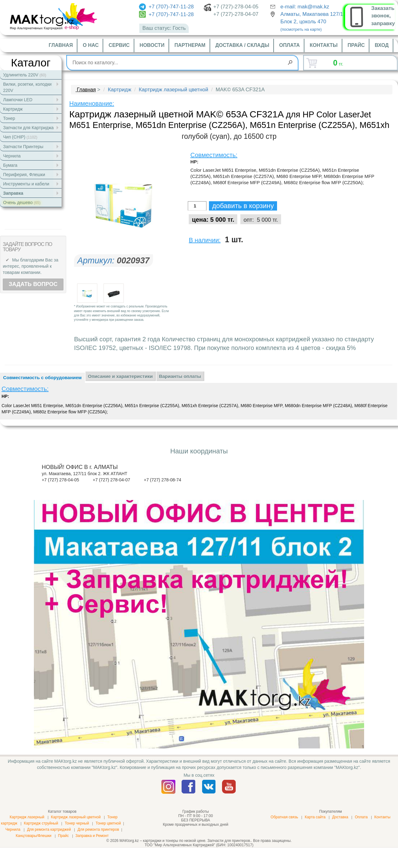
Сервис (119, 45)
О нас (91, 45)
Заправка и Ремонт (92, 836)
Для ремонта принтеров (98, 829)
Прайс (356, 45)
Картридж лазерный (27, 817)
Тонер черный (77, 823)
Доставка (340, 817)
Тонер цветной (108, 823)
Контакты (324, 45)
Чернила (13, 829)
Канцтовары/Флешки (33, 836)
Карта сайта (315, 817)
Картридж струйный (41, 823)
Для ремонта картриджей (49, 829)
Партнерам (190, 45)
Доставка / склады (242, 45)
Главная (61, 45)
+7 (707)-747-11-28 (166, 7)
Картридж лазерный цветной (173, 90)
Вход (382, 45)
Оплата (289, 45)
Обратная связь (284, 817)
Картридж (120, 90)
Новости (152, 45)
